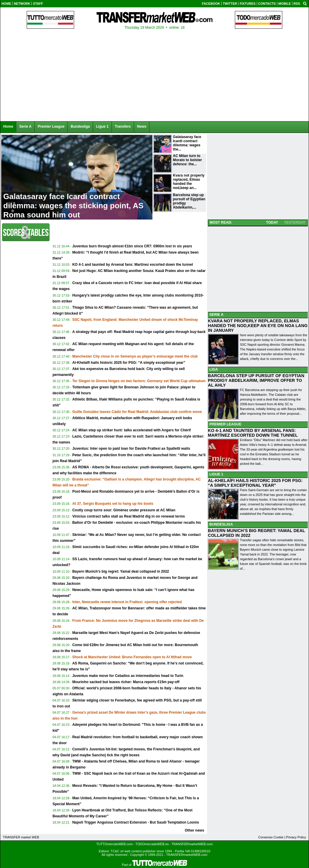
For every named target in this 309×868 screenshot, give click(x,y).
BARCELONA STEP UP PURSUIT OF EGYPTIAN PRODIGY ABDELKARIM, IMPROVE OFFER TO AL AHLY (256, 380)
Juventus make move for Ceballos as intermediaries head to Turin (128, 676)
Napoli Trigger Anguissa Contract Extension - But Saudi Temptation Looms (136, 822)
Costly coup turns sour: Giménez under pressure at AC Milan (124, 510)
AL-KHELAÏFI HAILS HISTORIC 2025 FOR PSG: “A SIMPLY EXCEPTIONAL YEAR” (255, 483)
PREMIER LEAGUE (225, 424)
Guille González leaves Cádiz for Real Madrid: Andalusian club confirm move (137, 412)
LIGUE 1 (216, 474)
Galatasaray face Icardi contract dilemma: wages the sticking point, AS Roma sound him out (73, 206)
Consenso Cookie (271, 837)
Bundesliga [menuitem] (80, 126)
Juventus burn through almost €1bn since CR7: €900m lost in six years (132, 246)
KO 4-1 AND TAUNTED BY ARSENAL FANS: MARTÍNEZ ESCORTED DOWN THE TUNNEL (253, 433)
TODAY (272, 222)
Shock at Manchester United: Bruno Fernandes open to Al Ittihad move (132, 657)
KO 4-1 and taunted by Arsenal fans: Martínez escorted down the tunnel (133, 265)
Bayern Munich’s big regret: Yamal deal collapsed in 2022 (121, 571)
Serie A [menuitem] (25, 126)
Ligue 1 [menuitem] (102, 126)
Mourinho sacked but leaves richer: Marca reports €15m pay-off (126, 682)
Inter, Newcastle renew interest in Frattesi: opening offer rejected (127, 602)
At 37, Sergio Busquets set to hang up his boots (113, 504)
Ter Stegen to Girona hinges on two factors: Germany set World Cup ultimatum (139, 381)
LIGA (214, 369)
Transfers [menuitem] (123, 126)
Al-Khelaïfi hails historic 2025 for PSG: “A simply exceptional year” (129, 363)
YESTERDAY (295, 222)
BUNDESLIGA (221, 524)
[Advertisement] (129, 234)
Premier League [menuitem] (51, 126)
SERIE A (216, 315)
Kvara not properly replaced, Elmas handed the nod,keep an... (189, 182)
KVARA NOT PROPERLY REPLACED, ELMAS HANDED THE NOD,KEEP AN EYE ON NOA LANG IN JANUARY (258, 326)
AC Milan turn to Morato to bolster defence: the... (187, 160)
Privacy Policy (296, 837)
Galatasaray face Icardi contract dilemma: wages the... (187, 143)
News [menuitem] (142, 126)
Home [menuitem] (8, 126)
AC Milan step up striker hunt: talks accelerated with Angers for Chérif (132, 430)
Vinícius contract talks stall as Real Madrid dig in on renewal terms (129, 516)
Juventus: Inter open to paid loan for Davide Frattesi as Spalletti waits (131, 449)
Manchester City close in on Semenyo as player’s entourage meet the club (135, 356)
